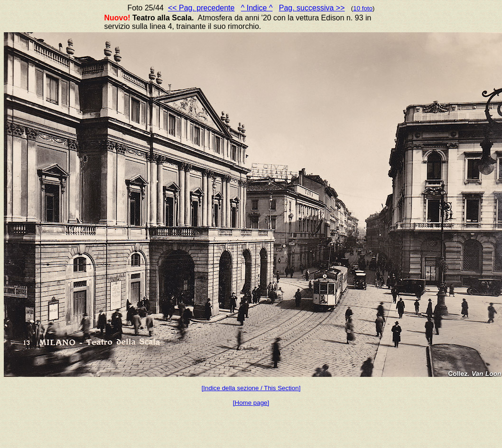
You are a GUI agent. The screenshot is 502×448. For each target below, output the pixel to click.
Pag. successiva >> (312, 8)
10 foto (363, 8)
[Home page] (251, 403)
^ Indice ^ (257, 8)
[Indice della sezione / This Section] (251, 388)
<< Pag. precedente (201, 8)
